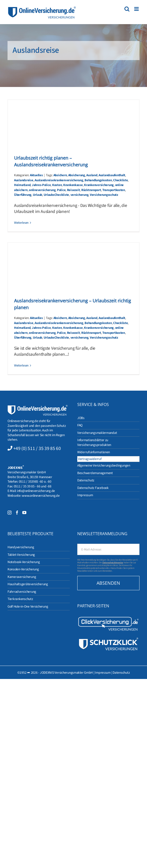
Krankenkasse (73, 185)
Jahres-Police (41, 185)
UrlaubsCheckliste (56, 195)
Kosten (57, 185)
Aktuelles (36, 175)
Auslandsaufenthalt (112, 175)
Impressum (103, 673)
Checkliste (120, 180)
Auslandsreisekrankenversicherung (59, 180)
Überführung (23, 195)
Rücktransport (91, 190)
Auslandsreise (24, 180)
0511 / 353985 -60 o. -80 (35, 482)
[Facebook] (17, 513)
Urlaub (38, 195)
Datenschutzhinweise (113, 563)
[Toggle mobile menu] (137, 9)
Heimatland (22, 185)
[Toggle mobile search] (127, 9)
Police (61, 190)
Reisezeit (73, 190)
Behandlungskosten (98, 180)
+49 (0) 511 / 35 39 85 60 (37, 448)
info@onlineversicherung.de (36, 491)
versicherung (80, 195)
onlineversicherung (42, 190)
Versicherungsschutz (104, 195)
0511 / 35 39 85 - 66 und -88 (33, 486)
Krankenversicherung (99, 185)
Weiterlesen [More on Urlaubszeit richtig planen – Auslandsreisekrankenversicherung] (21, 223)
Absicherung (77, 175)
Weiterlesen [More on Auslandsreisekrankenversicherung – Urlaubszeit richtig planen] (21, 366)
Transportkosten (114, 190)
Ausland (92, 175)
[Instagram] (10, 513)
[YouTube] (24, 513)
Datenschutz (121, 673)
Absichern (60, 175)
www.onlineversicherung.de (41, 496)
